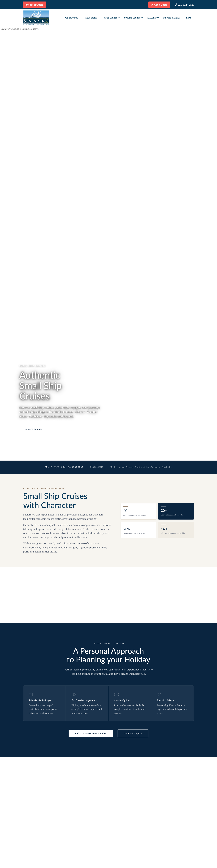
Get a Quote (159, 5)
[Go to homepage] (36, 18)
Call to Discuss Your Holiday (91, 733)
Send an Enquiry (133, 733)
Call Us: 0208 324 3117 (69, 429)
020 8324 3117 (185, 5)
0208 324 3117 (96, 467)
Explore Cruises (34, 429)
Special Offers (34, 5)
